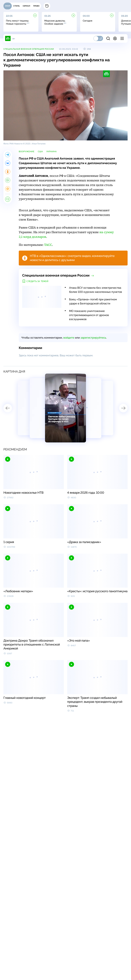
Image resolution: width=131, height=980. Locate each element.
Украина (51, 152)
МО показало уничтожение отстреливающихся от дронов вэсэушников (89, 315)
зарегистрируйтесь (93, 338)
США (40, 152)
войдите (69, 338)
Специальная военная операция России (29, 49)
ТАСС (48, 245)
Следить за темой (37, 281)
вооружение (27, 152)
